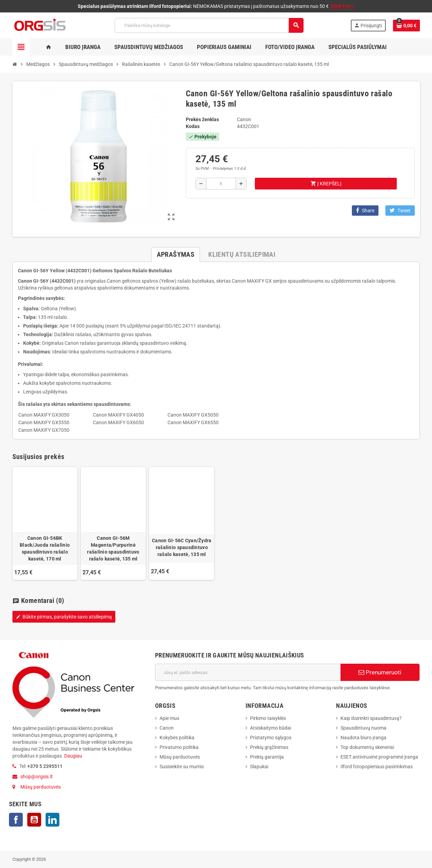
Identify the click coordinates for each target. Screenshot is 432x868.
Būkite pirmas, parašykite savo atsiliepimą (64, 617)
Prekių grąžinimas (269, 747)
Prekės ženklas (202, 119)
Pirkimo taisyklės (268, 718)
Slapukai (259, 767)
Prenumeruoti (380, 672)
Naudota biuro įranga (363, 738)
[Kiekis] (221, 184)
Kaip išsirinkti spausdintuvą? (371, 718)
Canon (167, 728)
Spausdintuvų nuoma (363, 728)
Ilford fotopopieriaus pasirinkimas (377, 767)
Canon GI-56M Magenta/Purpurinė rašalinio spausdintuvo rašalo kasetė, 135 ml (113, 548)
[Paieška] (209, 25)
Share (365, 210)
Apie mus (169, 718)
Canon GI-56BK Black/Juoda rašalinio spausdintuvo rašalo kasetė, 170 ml (45, 548)
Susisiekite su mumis (182, 767)
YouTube (34, 820)
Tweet (400, 210)
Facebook (16, 820)
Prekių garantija (267, 757)
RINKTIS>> (343, 6)
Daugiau (73, 756)
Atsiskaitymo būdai (271, 728)
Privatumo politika (179, 747)
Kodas (193, 126)
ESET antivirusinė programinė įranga (379, 757)
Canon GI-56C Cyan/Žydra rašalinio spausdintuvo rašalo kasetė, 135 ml (182, 547)
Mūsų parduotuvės (41, 787)
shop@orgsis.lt (37, 777)
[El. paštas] (248, 672)
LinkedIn (52, 820)
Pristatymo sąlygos (271, 738)
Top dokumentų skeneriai (367, 747)
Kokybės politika (177, 738)
